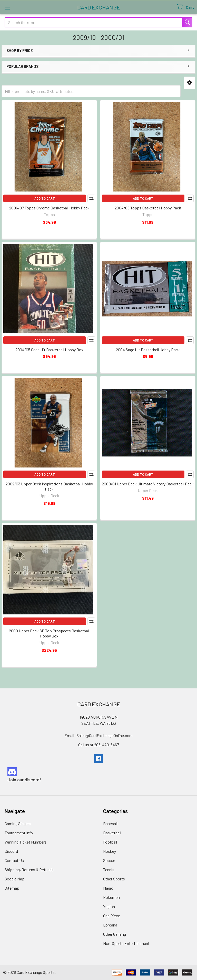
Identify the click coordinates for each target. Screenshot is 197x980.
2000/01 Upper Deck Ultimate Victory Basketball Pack (148, 484)
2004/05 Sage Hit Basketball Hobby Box (49, 350)
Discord (11, 851)
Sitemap (12, 888)
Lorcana (110, 925)
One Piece (112, 916)
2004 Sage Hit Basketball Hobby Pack (148, 350)
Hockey (110, 851)
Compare (91, 198)
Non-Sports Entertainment (126, 943)
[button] (189, 83)
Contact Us (14, 860)
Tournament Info (19, 833)
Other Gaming (115, 934)
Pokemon (111, 897)
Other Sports (114, 879)
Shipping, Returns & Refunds (29, 870)
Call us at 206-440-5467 (99, 745)
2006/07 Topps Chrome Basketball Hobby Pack (49, 208)
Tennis (109, 870)
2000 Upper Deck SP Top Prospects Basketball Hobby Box (49, 633)
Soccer (109, 860)
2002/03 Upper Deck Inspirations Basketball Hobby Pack (49, 486)
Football (110, 842)
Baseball (110, 823)
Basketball (112, 833)
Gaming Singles (18, 823)
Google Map (14, 879)
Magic (108, 888)
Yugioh (109, 906)
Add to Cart (45, 198)
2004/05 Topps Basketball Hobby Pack (148, 208)
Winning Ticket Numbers (26, 842)
